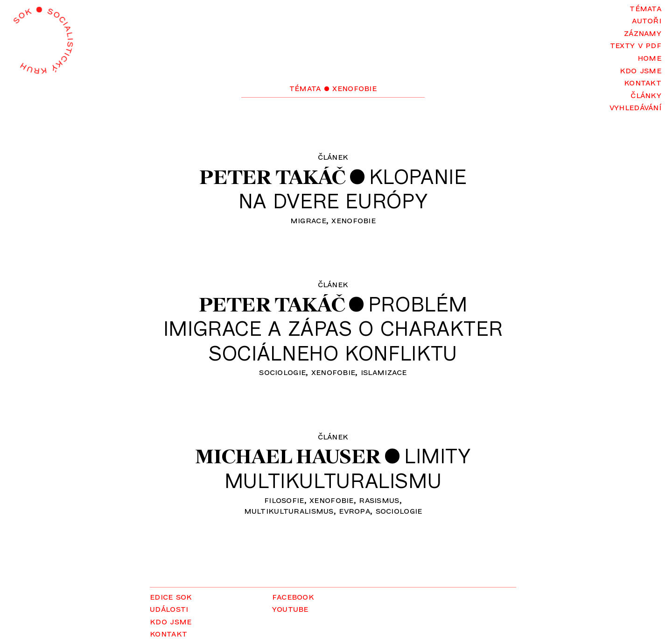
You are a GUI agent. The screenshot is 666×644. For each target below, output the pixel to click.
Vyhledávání (635, 107)
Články (646, 95)
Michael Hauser (288, 456)
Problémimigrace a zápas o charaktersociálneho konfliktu (333, 328)
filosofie (284, 499)
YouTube (290, 608)
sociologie (282, 372)
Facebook (293, 596)
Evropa (354, 510)
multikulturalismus (289, 510)
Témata (645, 8)
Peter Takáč (272, 177)
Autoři (647, 20)
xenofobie (354, 220)
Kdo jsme (641, 70)
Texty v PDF (636, 45)
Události (169, 608)
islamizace (384, 372)
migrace (308, 220)
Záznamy (643, 32)
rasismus (379, 499)
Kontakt (643, 82)
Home (649, 57)
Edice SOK (171, 596)
